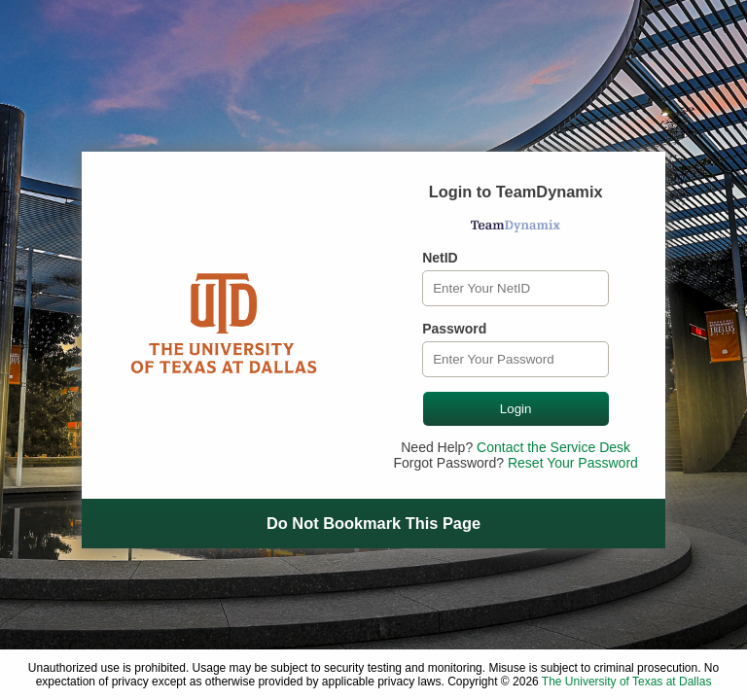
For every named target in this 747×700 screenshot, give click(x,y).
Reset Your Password (573, 463)
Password (454, 329)
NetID (440, 258)
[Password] (516, 359)
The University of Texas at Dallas (627, 682)
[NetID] (516, 288)
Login (516, 409)
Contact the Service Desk (553, 447)
